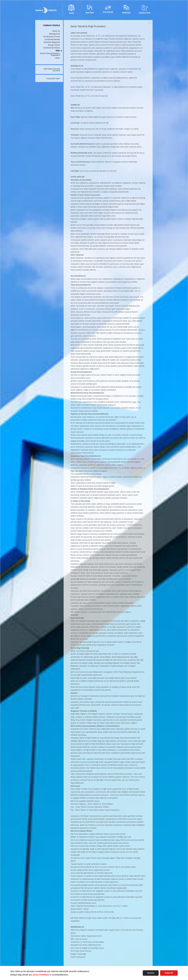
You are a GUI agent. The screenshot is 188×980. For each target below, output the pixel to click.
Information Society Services (52, 70)
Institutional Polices (52, 48)
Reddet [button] (151, 973)
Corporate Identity (52, 40)
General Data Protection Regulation (50, 54)
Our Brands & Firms (52, 37)
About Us (56, 31)
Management (55, 34)
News (58, 58)
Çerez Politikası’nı (42, 975)
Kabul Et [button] (169, 973)
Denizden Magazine (52, 42)
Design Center (54, 45)
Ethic (58, 51)
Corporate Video (53, 79)
